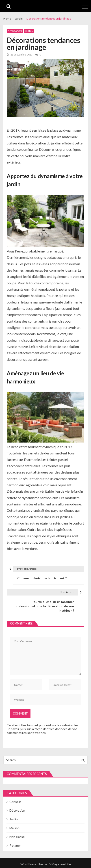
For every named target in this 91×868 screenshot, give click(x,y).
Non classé (17, 837)
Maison (14, 828)
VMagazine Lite (60, 864)
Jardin (29, 31)
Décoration (15, 31)
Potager (15, 845)
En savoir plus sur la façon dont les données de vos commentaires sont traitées (42, 731)
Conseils (15, 802)
